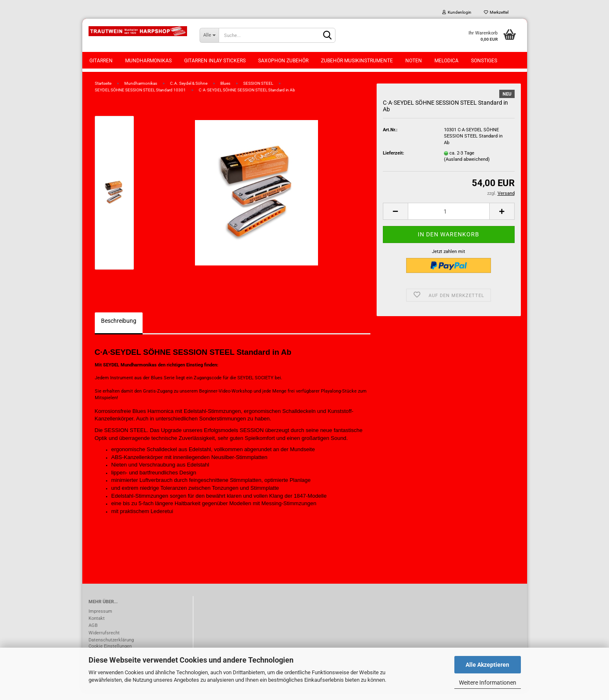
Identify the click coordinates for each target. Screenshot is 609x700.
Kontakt (97, 628)
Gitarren (101, 61)
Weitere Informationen (488, 683)
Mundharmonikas (148, 61)
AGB (93, 635)
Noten (414, 61)
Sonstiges (484, 61)
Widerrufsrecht (104, 642)
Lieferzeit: (393, 162)
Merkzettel (496, 12)
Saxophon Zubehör (283, 61)
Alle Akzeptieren (487, 665)
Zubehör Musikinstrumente (357, 61)
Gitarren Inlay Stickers (215, 61)
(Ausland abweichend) (467, 169)
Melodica (446, 61)
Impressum (100, 620)
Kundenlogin (457, 12)
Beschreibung (119, 330)
